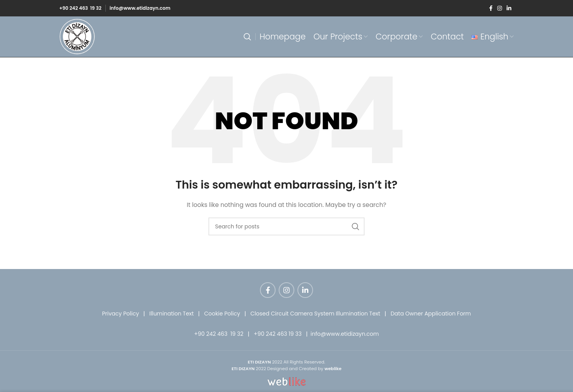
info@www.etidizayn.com (140, 8)
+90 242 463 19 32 (80, 8)
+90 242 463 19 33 (278, 334)
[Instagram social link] (500, 8)
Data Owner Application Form (431, 314)
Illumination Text (172, 314)
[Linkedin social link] (509, 8)
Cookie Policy (222, 314)
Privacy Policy (120, 314)
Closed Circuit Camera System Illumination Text (316, 314)
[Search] (247, 37)
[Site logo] (77, 36)
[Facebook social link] (491, 8)
